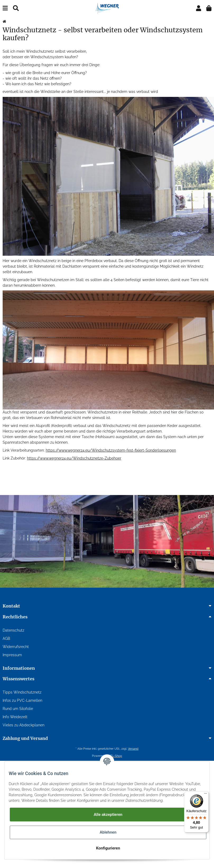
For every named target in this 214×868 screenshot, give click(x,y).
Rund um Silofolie (18, 709)
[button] (199, 8)
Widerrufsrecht (16, 647)
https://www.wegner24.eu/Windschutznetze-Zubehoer (74, 458)
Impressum (12, 655)
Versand (133, 749)
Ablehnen (108, 832)
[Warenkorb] (209, 8)
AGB (6, 638)
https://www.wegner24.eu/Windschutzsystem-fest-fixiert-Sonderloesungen (111, 450)
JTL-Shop (116, 756)
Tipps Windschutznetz (22, 692)
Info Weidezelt (15, 717)
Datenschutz (13, 630)
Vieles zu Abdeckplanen (24, 725)
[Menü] (206, 795)
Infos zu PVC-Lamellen (22, 700)
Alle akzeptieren (108, 815)
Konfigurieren (108, 848)
